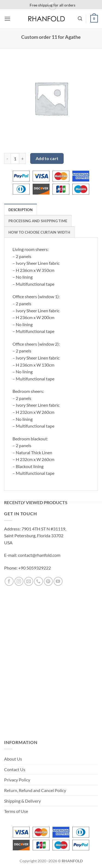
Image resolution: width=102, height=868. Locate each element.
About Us (13, 759)
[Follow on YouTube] (58, 581)
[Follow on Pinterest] (48, 581)
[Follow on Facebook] (9, 581)
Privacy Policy (17, 780)
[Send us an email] (29, 581)
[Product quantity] (15, 158)
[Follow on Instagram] (19, 581)
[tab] (21, 209)
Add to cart (47, 158)
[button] (7, 19)
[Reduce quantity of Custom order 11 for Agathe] (7, 158)
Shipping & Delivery (22, 801)
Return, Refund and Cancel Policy (35, 790)
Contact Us (15, 769)
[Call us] (38, 581)
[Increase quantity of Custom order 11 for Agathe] (23, 158)
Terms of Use (16, 811)
